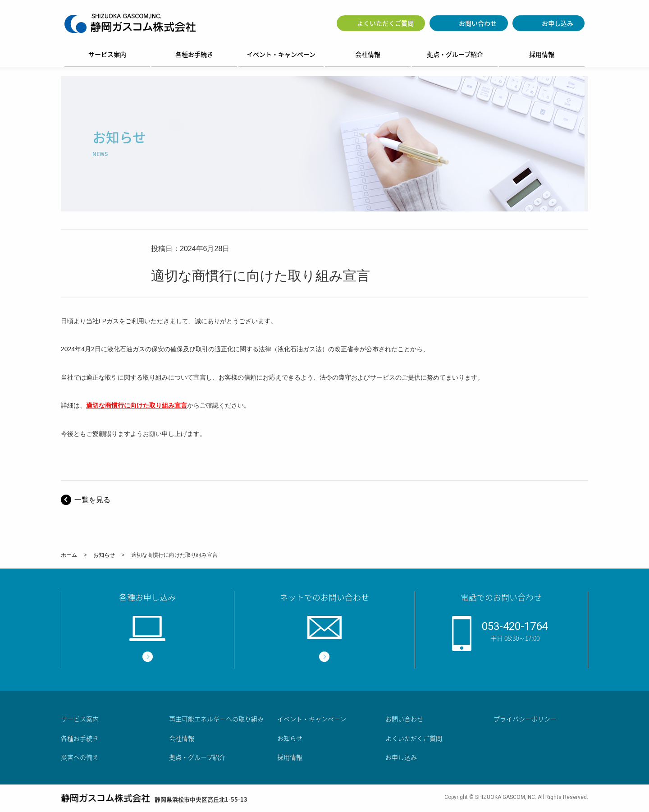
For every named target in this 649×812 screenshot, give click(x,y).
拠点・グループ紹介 (455, 54)
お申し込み (558, 23)
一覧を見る (92, 500)
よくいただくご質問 (385, 23)
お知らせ (104, 555)
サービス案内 (107, 54)
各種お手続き (194, 54)
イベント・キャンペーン (281, 54)
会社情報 (368, 54)
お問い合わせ (478, 23)
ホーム (69, 555)
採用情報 (542, 54)
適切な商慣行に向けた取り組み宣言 (137, 405)
